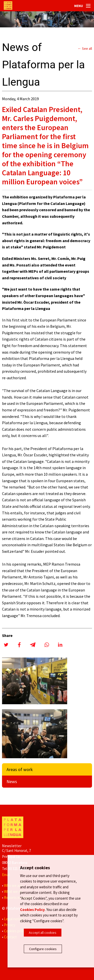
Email (6, 875)
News (12, 781)
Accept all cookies (43, 933)
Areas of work (20, 769)
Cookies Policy (32, 910)
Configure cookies (43, 949)
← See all (85, 48)
